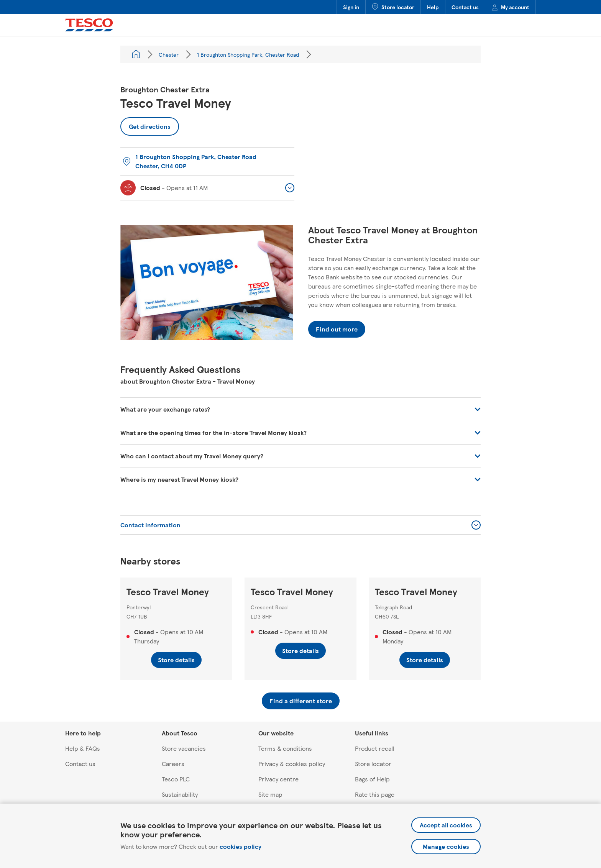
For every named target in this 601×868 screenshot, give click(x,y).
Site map (270, 794)
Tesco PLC (176, 779)
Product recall (375, 748)
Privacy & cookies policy (292, 764)
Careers (173, 764)
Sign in (351, 7)
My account (510, 7)
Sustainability (180, 794)
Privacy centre (278, 779)
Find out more (337, 329)
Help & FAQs (83, 748)
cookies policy (241, 846)
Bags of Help (372, 779)
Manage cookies (446, 846)
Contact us (465, 7)
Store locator (393, 7)
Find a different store (301, 701)
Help (433, 7)
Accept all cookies (446, 825)
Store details (176, 660)
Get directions (145, 124)
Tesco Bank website (335, 277)
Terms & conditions (285, 748)
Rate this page (375, 794)
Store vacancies (184, 748)
